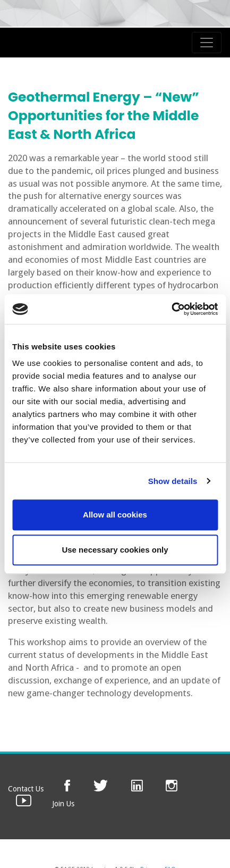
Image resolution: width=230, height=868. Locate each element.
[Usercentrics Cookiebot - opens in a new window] (171, 309)
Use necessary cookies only (115, 550)
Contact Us (26, 789)
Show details (173, 481)
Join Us (63, 804)
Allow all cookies (115, 515)
